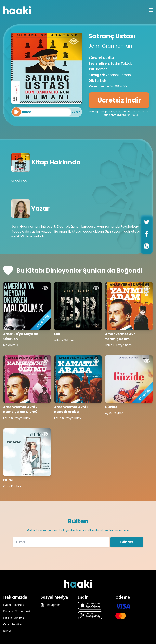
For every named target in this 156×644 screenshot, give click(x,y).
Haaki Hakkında (14, 605)
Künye (7, 631)
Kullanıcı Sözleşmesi (17, 611)
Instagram (50, 605)
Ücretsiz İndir (119, 100)
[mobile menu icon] (151, 10)
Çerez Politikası (13, 624)
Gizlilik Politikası (14, 618)
